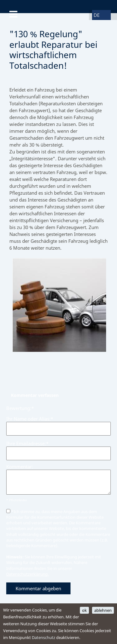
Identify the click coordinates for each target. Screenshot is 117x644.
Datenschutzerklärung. (27, 574)
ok (84, 610)
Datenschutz (44, 637)
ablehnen (103, 610)
